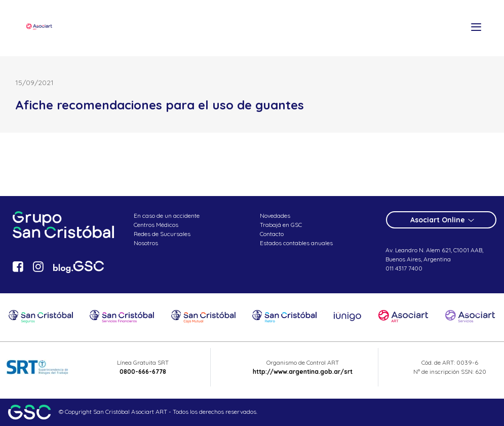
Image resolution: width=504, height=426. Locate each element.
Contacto (272, 234)
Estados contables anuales (296, 243)
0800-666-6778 (143, 372)
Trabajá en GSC (281, 225)
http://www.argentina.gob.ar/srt (303, 372)
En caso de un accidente (167, 216)
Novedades (275, 216)
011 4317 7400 (404, 268)
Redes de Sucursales (162, 234)
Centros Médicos (156, 225)
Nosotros (146, 243)
